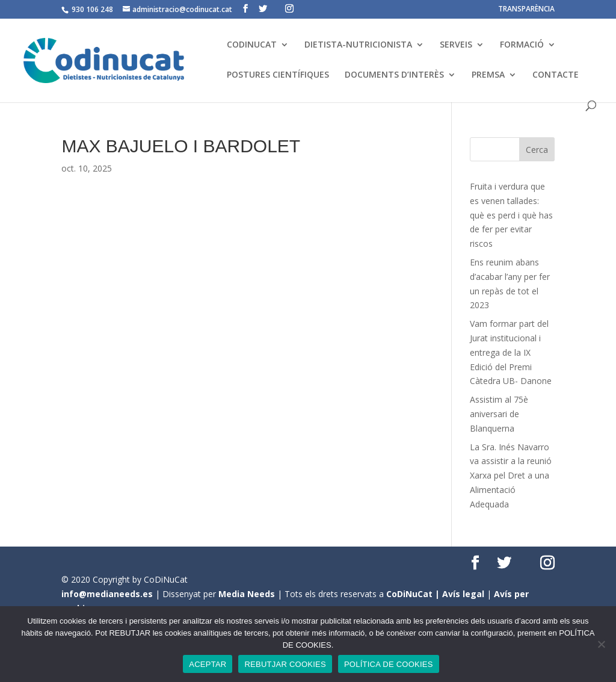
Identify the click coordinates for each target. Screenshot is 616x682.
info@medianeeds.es (107, 594)
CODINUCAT (252, 45)
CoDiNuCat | (414, 594)
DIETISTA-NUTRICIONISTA (358, 45)
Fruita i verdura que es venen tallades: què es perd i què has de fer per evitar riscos (511, 215)
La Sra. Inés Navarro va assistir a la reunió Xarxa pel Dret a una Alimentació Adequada (511, 476)
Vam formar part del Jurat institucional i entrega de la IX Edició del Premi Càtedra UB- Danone (511, 352)
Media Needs (247, 594)
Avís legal (463, 594)
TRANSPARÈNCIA (526, 10)
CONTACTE (556, 75)
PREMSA (488, 75)
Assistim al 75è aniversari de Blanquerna (499, 414)
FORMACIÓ (522, 45)
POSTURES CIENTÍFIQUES (278, 75)
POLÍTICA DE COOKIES (389, 664)
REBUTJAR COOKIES (285, 664)
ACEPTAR (208, 664)
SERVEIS (456, 45)
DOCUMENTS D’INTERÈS (394, 75)
